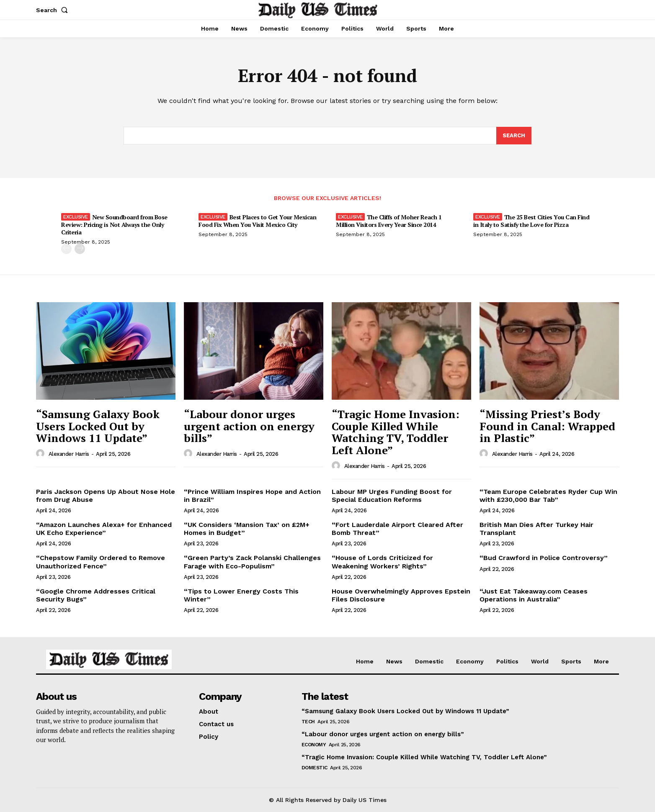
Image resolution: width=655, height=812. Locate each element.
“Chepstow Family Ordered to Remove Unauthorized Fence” (101, 562)
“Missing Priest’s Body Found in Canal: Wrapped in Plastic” (547, 426)
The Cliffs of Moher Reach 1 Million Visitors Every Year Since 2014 (389, 221)
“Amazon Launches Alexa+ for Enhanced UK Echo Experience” (104, 529)
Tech (308, 722)
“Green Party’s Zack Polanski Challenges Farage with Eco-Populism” (252, 562)
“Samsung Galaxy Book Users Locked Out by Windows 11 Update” (98, 426)
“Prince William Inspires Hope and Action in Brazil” (252, 496)
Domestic (315, 768)
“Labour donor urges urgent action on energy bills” (249, 426)
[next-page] (80, 249)
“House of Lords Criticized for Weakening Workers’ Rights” (382, 562)
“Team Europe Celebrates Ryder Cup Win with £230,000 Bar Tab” (548, 496)
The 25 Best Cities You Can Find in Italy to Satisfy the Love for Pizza (531, 221)
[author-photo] (41, 454)
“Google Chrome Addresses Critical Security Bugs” (96, 595)
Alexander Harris (69, 454)
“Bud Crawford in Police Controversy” (544, 558)
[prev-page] (66, 249)
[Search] (514, 136)
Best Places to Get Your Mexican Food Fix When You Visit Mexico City (257, 221)
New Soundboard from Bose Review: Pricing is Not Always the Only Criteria (114, 225)
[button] (54, 10)
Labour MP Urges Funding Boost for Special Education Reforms (392, 496)
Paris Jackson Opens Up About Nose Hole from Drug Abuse (106, 496)
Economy (314, 745)
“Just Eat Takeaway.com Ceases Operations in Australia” (534, 595)
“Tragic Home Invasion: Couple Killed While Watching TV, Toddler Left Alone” (396, 432)
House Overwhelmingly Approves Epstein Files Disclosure (401, 595)
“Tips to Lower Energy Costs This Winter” (241, 595)
